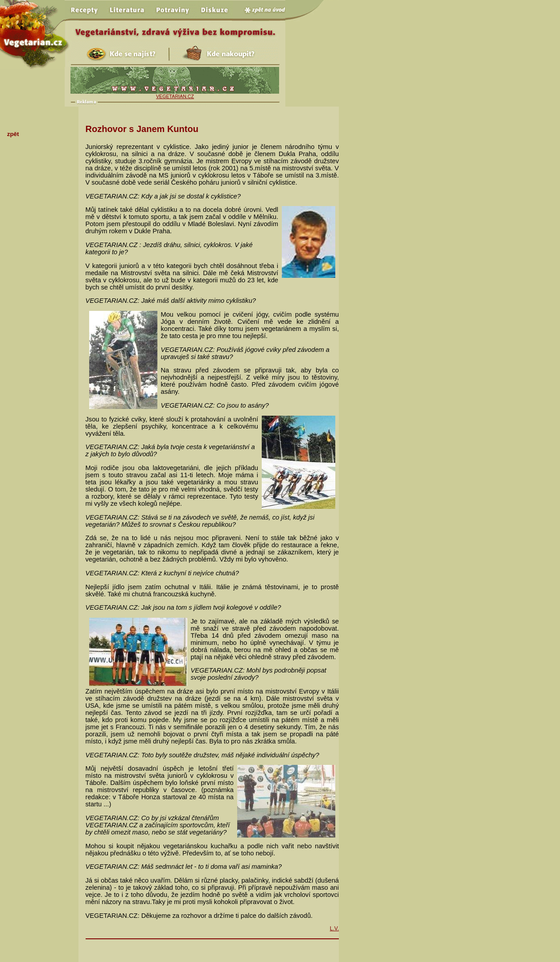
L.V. (334, 929)
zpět (13, 134)
